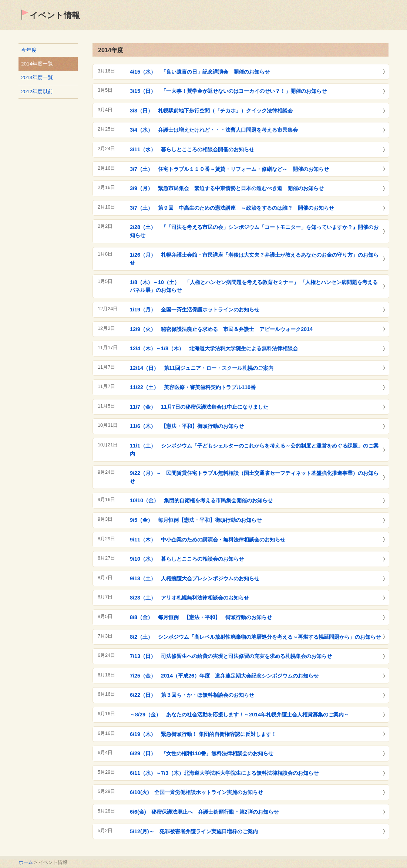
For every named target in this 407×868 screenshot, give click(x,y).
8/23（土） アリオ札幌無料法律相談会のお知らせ (189, 598)
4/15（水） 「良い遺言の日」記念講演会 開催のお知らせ (200, 72)
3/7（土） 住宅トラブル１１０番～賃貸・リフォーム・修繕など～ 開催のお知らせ (229, 169)
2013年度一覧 (37, 77)
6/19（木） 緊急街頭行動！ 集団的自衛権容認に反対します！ (203, 734)
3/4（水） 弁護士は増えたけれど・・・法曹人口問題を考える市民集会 (214, 130)
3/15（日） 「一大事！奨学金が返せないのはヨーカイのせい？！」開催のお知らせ (228, 91)
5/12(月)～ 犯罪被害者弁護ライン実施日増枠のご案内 (194, 831)
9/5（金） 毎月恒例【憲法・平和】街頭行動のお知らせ (196, 520)
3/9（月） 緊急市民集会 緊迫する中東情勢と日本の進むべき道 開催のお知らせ (227, 188)
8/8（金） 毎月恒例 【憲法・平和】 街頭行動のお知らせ (201, 617)
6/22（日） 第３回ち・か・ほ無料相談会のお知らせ (192, 695)
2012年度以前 (37, 92)
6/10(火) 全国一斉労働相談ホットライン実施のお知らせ (196, 792)
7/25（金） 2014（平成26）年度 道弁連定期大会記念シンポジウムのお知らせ (224, 676)
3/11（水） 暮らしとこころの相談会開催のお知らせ (192, 149)
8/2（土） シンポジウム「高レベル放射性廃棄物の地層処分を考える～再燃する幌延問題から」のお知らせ (255, 637)
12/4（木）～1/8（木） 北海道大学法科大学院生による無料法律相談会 (214, 348)
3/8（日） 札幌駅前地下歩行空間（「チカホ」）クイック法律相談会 (211, 111)
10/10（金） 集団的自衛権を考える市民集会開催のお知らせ (201, 500)
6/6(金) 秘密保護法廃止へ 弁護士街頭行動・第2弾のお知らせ (204, 812)
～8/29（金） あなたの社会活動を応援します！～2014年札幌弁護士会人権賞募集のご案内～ (239, 715)
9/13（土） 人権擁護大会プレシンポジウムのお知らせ (195, 578)
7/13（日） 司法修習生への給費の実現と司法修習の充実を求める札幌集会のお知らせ (231, 656)
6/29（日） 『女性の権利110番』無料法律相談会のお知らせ (202, 753)
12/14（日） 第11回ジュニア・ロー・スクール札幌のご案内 (202, 368)
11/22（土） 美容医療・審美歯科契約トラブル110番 (193, 387)
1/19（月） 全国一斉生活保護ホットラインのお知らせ (195, 310)
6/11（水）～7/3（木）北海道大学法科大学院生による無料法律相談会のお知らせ (224, 773)
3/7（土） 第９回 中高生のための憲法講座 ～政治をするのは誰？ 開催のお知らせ (232, 208)
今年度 (29, 50)
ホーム (26, 862)
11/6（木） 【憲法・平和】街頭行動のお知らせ (187, 426)
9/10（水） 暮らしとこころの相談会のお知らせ (187, 559)
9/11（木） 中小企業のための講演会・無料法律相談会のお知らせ (208, 540)
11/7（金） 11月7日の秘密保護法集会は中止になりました (199, 407)
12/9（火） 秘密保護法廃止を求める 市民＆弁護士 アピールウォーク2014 (221, 329)
